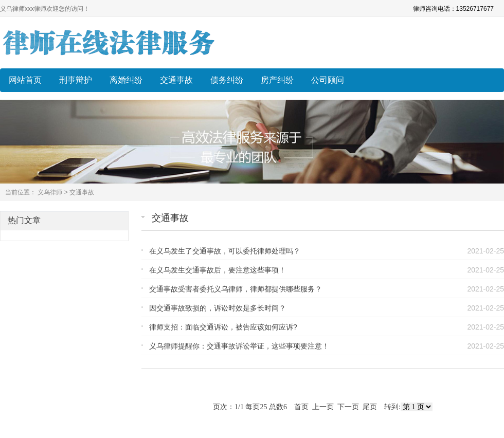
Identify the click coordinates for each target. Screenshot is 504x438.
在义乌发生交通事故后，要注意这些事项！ (218, 270)
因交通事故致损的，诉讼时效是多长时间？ (218, 308)
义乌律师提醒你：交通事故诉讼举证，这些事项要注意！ (239, 346)
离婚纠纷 (126, 80)
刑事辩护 (76, 80)
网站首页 (25, 80)
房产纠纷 (277, 80)
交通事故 (176, 80)
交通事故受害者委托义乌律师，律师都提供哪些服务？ (236, 289)
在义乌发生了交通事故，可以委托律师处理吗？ (225, 251)
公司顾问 (328, 80)
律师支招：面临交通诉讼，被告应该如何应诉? (223, 327)
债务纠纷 (227, 80)
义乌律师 (50, 192)
